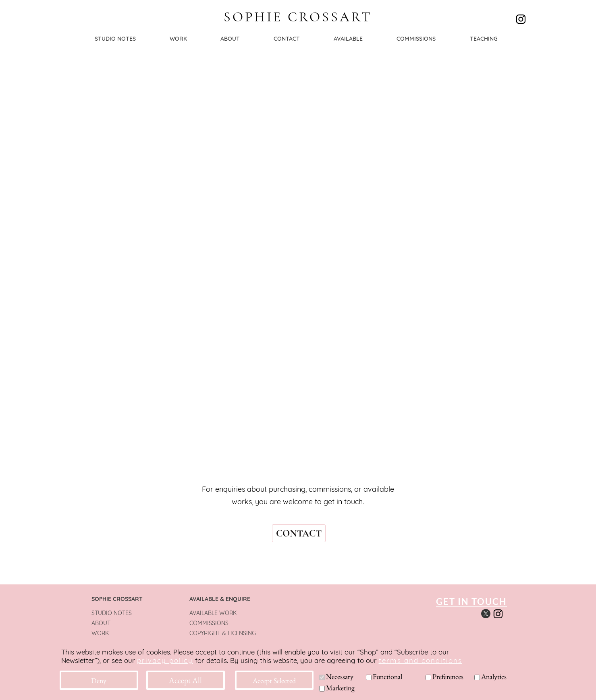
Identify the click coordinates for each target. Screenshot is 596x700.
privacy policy (165, 660)
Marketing (340, 688)
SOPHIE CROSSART (298, 17)
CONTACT (299, 533)
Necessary (340, 676)
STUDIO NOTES (112, 613)
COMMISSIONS (209, 623)
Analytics (494, 676)
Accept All (185, 680)
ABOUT (101, 623)
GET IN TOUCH (471, 602)
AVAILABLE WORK (213, 613)
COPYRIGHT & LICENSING (223, 633)
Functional (387, 676)
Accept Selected (274, 680)
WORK (100, 633)
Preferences (448, 676)
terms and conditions (421, 660)
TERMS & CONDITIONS (219, 643)
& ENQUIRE (234, 599)
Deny (99, 680)
